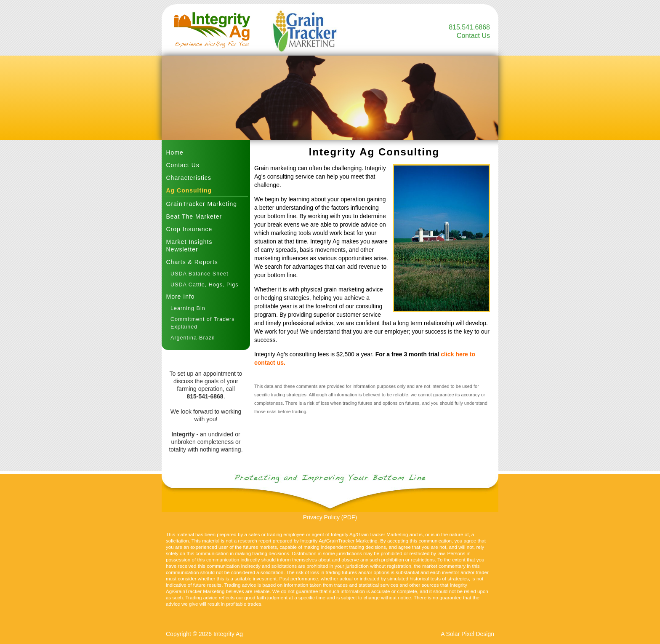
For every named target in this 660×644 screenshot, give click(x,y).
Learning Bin (188, 308)
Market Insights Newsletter (189, 246)
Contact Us (473, 36)
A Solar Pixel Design (467, 634)
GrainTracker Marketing (202, 204)
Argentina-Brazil (193, 338)
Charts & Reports (192, 262)
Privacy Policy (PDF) (330, 517)
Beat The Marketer (194, 216)
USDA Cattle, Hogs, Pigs (205, 285)
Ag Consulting (189, 190)
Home (175, 152)
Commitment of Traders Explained (203, 323)
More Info (181, 297)
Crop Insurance (189, 229)
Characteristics (189, 178)
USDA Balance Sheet (200, 274)
